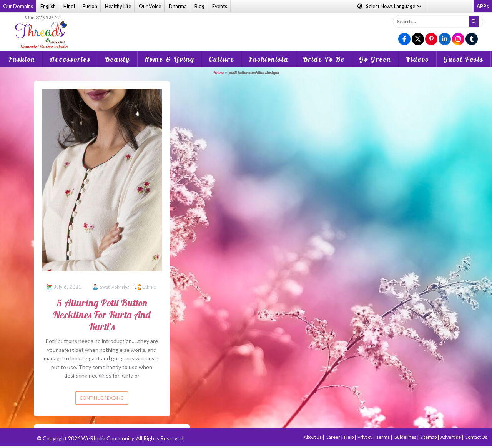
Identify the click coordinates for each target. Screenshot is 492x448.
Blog (199, 6)
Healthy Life (118, 6)
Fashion (22, 59)
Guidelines (405, 437)
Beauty (117, 59)
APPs (483, 6)
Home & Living (169, 59)
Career (333, 437)
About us (313, 437)
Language (390, 6)
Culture (222, 59)
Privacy (365, 437)
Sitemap (429, 437)
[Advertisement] (246, 27)
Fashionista (269, 59)
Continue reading (102, 398)
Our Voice (150, 6)
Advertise (451, 437)
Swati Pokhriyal (115, 287)
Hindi (69, 6)
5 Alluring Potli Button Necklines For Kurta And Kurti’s (102, 315)
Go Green (375, 59)
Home (219, 72)
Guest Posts (463, 59)
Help (349, 437)
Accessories (70, 59)
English (48, 6)
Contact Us (476, 437)
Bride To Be (324, 59)
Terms (383, 437)
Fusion (90, 6)
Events (220, 6)
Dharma (178, 6)
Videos (417, 59)
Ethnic (149, 287)
